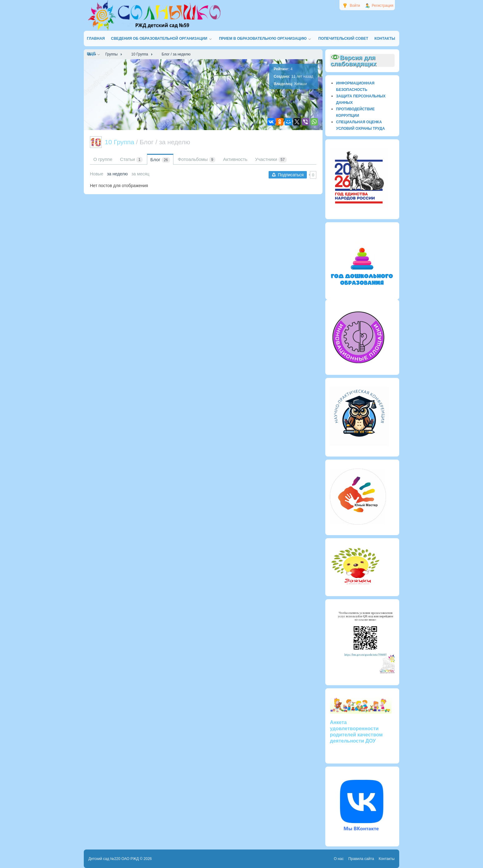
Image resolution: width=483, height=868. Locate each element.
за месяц (140, 174)
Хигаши (301, 84)
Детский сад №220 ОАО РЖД (114, 859)
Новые (97, 174)
